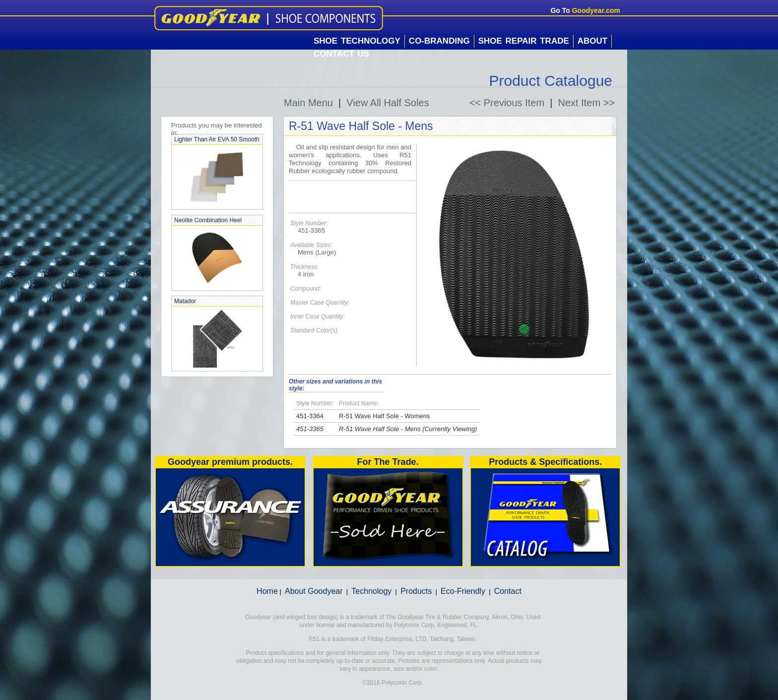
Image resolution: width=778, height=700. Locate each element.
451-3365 (310, 429)
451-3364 (310, 416)
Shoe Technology (357, 41)
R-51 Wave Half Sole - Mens (380, 429)
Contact (508, 591)
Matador (185, 301)
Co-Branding (439, 41)
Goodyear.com (596, 10)
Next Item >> (587, 103)
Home (267, 591)
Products (416, 591)
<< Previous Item (507, 103)
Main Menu (308, 103)
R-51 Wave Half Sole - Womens (385, 416)
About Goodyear (314, 591)
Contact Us (341, 54)
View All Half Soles (388, 103)
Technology (371, 591)
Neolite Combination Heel (208, 220)
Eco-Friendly (463, 591)
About (592, 41)
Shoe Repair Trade (524, 41)
